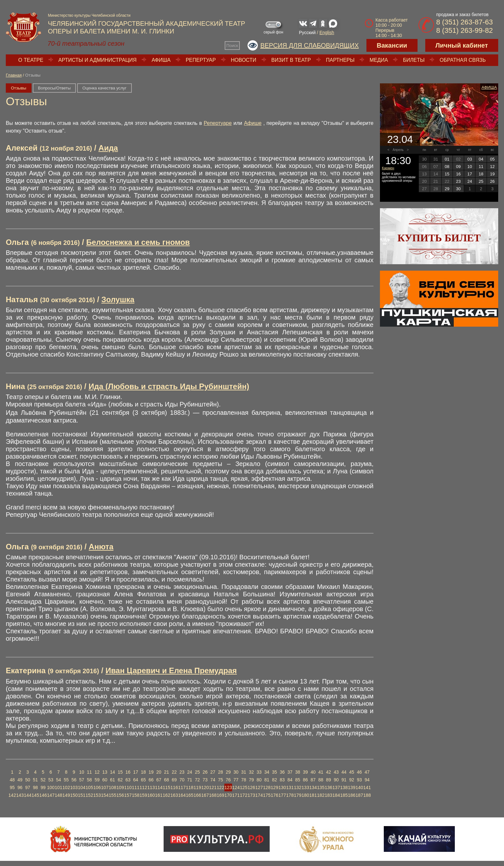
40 (313, 772)
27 (213, 772)
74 (213, 780)
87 (313, 780)
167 (205, 795)
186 (351, 795)
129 (274, 787)
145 (35, 795)
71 (190, 780)
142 (12, 795)
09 (458, 167)
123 (228, 787)
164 (182, 795)
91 (344, 780)
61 (113, 780)
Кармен (388, 168)
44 (344, 772)
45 (352, 772)
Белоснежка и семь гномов (138, 242)
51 (35, 780)
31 (244, 772)
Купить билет (439, 238)
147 (51, 795)
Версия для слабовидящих (310, 45)
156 (120, 795)
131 (290, 787)
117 (182, 787)
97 (28, 787)
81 (267, 780)
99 (43, 787)
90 (336, 780)
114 (159, 787)
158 (135, 795)
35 (274, 772)
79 (251, 780)
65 (143, 780)
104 (81, 787)
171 (236, 795)
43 (336, 772)
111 (135, 787)
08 (447, 167)
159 (143, 795)
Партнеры (340, 60)
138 (344, 787)
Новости (243, 60)
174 (259, 795)
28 (221, 772)
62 (120, 780)
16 (128, 772)
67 (159, 780)
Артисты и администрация (98, 60)
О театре (31, 60)
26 (205, 772)
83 (282, 780)
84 (290, 780)
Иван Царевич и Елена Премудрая (171, 670)
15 (120, 772)
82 (274, 780)
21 (166, 772)
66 (151, 780)
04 (481, 159)
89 (328, 780)
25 (197, 772)
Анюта (101, 547)
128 (267, 787)
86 (305, 780)
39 (305, 772)
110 (128, 787)
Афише (253, 123)
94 (367, 780)
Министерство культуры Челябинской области (89, 15)
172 (243, 795)
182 (321, 795)
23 (182, 772)
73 (205, 780)
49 (20, 780)
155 (112, 795)
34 (267, 772)
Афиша (161, 60)
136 (328, 787)
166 (197, 795)
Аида (108, 148)
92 (352, 780)
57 (82, 780)
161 (159, 795)
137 (336, 787)
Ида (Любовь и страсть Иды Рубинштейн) (169, 386)
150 (74, 795)
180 (305, 795)
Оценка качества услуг (104, 88)
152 (89, 795)
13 (105, 772)
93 (359, 780)
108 (112, 787)
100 (51, 787)
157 (128, 795)
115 (166, 787)
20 (159, 772)
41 (321, 772)
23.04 (400, 139)
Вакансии (392, 45)
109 (120, 787)
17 (136, 772)
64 (136, 780)
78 (244, 780)
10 (82, 772)
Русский (307, 33)
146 (43, 795)
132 (297, 787)
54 (59, 780)
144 (27, 795)
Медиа (379, 60)
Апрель (398, 150)
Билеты (414, 60)
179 (297, 795)
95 (12, 787)
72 (197, 780)
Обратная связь (463, 60)
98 (35, 787)
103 (74, 787)
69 (174, 780)
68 (166, 780)
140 (359, 787)
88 (321, 780)
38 (298, 772)
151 (81, 795)
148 (58, 795)
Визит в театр (291, 60)
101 (58, 787)
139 (351, 787)
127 (259, 787)
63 (128, 780)
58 (89, 780)
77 (236, 780)
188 (367, 795)
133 (305, 787)
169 (220, 795)
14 (113, 772)
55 (66, 780)
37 (290, 772)
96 (20, 787)
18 (143, 772)
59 (97, 780)
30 (236, 772)
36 (282, 772)
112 (143, 787)
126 (251, 787)
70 (182, 780)
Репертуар (201, 60)
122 (220, 787)
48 (12, 780)
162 (166, 795)
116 (174, 787)
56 (74, 780)
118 (189, 787)
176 (274, 795)
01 (447, 159)
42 (328, 772)
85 (298, 780)
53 (51, 780)
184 (336, 795)
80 (259, 780)
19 (151, 772)
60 (105, 780)
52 (43, 780)
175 (267, 795)
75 (221, 780)
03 (470, 159)
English (327, 33)
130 (282, 787)
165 (189, 795)
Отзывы (19, 88)
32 (251, 772)
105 (89, 787)
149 (66, 795)
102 (66, 787)
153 (97, 795)
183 (328, 795)
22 (174, 772)
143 (20, 795)
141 (367, 787)
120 (205, 787)
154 (105, 795)
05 (492, 159)
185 (344, 795)
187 (359, 795)
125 (243, 787)
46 (359, 772)
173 (251, 795)
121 (213, 787)
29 (228, 772)
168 (213, 795)
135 (321, 787)
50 (28, 780)
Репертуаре (218, 123)
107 (105, 787)
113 (151, 787)
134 (313, 787)
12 (97, 772)
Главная (14, 75)
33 (259, 772)
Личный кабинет (462, 45)
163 (174, 795)
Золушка (118, 299)
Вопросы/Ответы (54, 88)
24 (190, 772)
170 (228, 795)
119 (197, 787)
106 (97, 787)
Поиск (232, 46)
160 (151, 795)
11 (89, 772)
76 (228, 780)
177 (282, 795)
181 (313, 795)
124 (236, 787)
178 (290, 795)
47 (367, 772)
